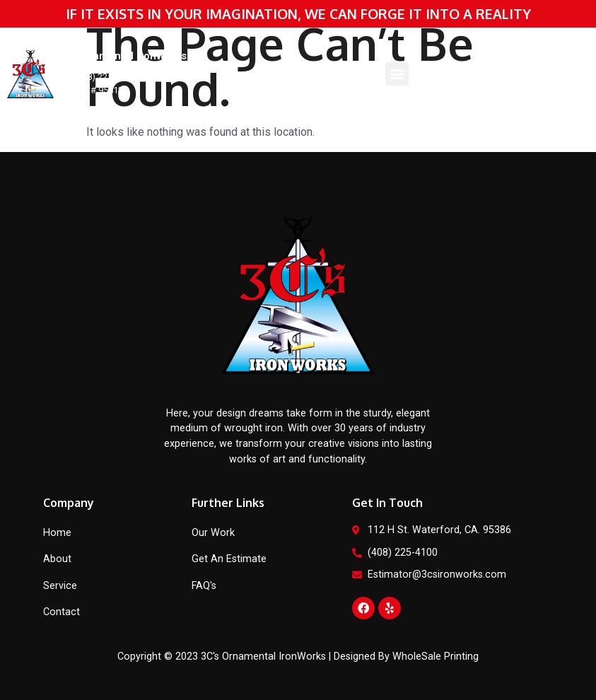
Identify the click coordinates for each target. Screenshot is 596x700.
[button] (397, 74)
